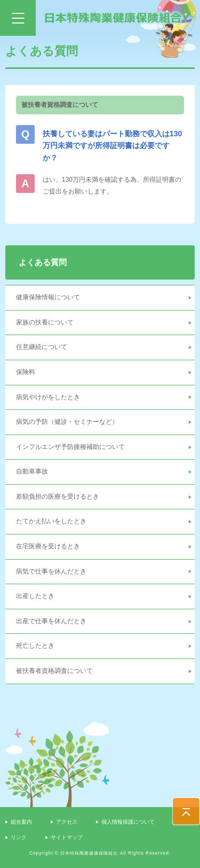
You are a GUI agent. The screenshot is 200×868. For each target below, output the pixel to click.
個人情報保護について (128, 822)
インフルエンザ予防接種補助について (70, 447)
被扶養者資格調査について (54, 671)
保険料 (26, 372)
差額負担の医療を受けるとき (58, 497)
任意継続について (42, 347)
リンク (19, 837)
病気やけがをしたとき (48, 397)
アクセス (67, 822)
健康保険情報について (48, 297)
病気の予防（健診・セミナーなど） (67, 422)
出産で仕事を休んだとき (51, 621)
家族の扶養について (45, 322)
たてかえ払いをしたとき (51, 521)
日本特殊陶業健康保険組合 (113, 18)
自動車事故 (32, 471)
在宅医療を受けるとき (48, 546)
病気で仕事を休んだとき (51, 571)
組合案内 (21, 822)
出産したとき (35, 596)
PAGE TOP (186, 811)
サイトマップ (67, 837)
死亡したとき (35, 646)
